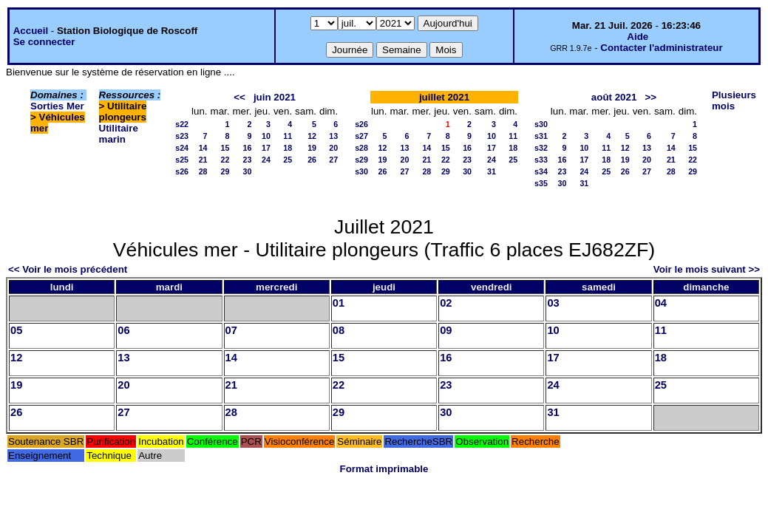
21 (203, 160)
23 (248, 160)
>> (650, 97)
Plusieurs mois (734, 100)
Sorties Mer (57, 106)
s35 (541, 183)
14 (203, 148)
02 (446, 303)
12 (312, 136)
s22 (182, 124)
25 (288, 160)
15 (225, 148)
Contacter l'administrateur (661, 48)
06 (123, 330)
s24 (182, 148)
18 (288, 148)
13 (333, 136)
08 (339, 330)
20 (333, 148)
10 (266, 136)
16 (248, 148)
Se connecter (44, 42)
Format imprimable (384, 469)
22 (225, 160)
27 (333, 160)
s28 (361, 148)
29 (225, 171)
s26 (182, 171)
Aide (638, 37)
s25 (182, 160)
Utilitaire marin (119, 134)
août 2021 (614, 97)
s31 (541, 136)
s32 (541, 148)
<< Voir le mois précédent (68, 269)
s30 (361, 171)
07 (231, 330)
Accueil (31, 31)
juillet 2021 (444, 97)
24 (266, 160)
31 (492, 171)
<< (239, 97)
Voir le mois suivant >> (707, 269)
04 (661, 303)
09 (446, 330)
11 (288, 136)
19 (312, 148)
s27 (361, 136)
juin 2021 (275, 97)
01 (339, 303)
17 (266, 148)
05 (16, 330)
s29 (361, 160)
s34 (541, 171)
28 (203, 171)
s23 (182, 136)
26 (312, 160)
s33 (541, 160)
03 (553, 303)
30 (248, 171)
